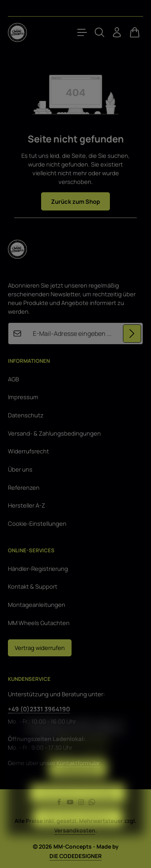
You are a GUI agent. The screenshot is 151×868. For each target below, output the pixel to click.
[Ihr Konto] (117, 32)
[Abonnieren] (132, 334)
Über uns (20, 469)
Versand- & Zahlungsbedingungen (54, 433)
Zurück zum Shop (75, 201)
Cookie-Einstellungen (37, 523)
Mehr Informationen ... (86, 752)
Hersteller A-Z (26, 505)
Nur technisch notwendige (78, 806)
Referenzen (24, 487)
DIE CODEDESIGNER (75, 856)
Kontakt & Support (33, 586)
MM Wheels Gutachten (39, 623)
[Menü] (82, 32)
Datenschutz (26, 415)
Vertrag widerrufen (40, 648)
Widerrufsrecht (28, 451)
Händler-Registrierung (38, 569)
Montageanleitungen (37, 605)
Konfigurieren (78, 781)
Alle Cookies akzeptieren (78, 830)
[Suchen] (100, 32)
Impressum (23, 397)
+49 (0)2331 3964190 (39, 709)
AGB (13, 379)
